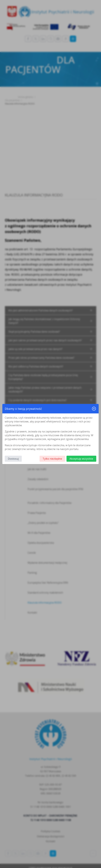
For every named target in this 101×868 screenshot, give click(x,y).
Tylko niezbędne (52, 459)
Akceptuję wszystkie (81, 459)
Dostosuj (13, 459)
